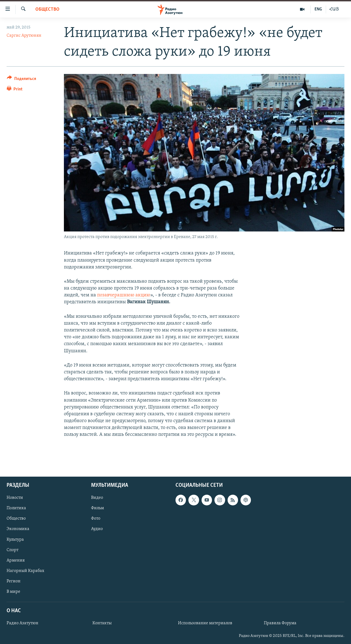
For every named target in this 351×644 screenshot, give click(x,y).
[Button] (22, 80)
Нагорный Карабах (25, 571)
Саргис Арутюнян (24, 36)
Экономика (18, 529)
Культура (15, 539)
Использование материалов (205, 623)
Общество (47, 9)
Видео (97, 498)
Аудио (97, 529)
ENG (318, 9)
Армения (16, 560)
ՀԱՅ (334, 9)
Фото (96, 519)
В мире (13, 592)
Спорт (12, 550)
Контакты (102, 623)
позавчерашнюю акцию (124, 295)
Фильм (97, 508)
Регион (14, 581)
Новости (15, 498)
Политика (16, 508)
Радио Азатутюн (22, 623)
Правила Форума (280, 623)
